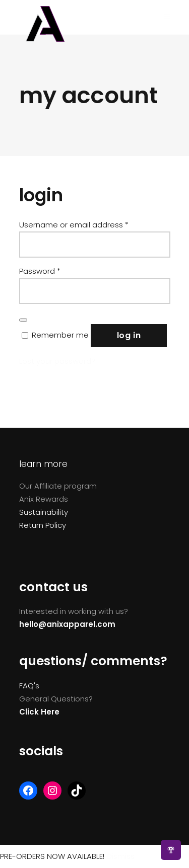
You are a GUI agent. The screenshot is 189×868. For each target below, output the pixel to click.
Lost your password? (57, 361)
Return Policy (43, 525)
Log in (129, 335)
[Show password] (23, 320)
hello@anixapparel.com (67, 624)
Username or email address (74, 225)
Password (40, 271)
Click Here (39, 712)
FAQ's (29, 686)
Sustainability (44, 512)
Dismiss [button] (120, 856)
